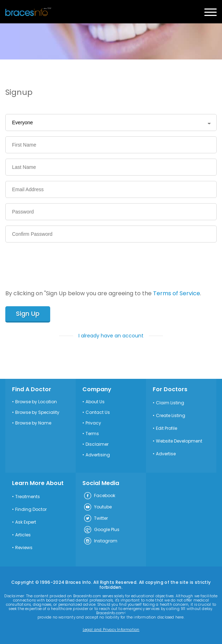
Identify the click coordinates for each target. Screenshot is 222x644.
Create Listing (171, 416)
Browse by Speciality (37, 412)
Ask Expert (26, 522)
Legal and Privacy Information (111, 630)
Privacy (93, 423)
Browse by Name (33, 423)
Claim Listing (170, 403)
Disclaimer (97, 444)
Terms (92, 434)
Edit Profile (166, 428)
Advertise (166, 454)
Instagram (100, 541)
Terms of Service (177, 293)
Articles (23, 535)
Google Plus (101, 530)
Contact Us (98, 412)
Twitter (96, 519)
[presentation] (59, 262)
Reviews (24, 548)
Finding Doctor (31, 509)
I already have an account (111, 336)
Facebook (99, 496)
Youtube (98, 507)
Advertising (98, 455)
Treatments (28, 497)
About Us (95, 402)
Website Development (179, 441)
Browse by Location (36, 402)
